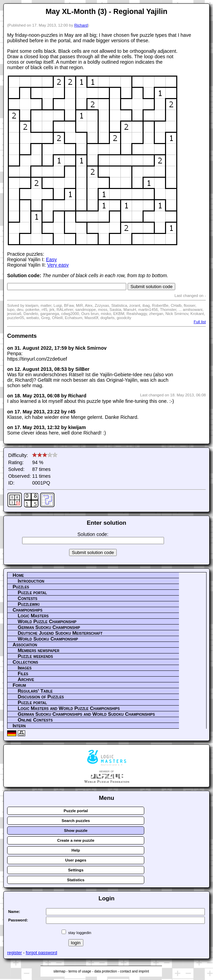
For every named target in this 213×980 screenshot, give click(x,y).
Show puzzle (76, 831)
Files (23, 674)
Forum (19, 685)
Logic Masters (33, 616)
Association (25, 645)
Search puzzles (76, 821)
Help (76, 850)
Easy (51, 259)
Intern (19, 726)
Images (25, 668)
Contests (28, 598)
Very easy (58, 265)
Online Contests (35, 720)
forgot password (42, 953)
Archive (26, 679)
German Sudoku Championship (49, 627)
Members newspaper (38, 650)
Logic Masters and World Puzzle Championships (69, 708)
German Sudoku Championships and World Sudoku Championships (86, 714)
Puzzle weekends (35, 656)
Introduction (31, 581)
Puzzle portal (32, 592)
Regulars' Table (35, 691)
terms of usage (80, 971)
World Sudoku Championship (48, 639)
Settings (76, 870)
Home (18, 575)
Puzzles (21, 587)
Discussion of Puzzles (41, 697)
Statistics (76, 880)
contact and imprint (135, 971)
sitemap (59, 971)
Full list (200, 322)
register (14, 953)
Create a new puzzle (76, 840)
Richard (81, 25)
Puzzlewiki (29, 604)
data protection (106, 971)
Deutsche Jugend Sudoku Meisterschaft (60, 633)
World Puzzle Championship (47, 621)
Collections (25, 662)
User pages (76, 860)
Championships (28, 610)
